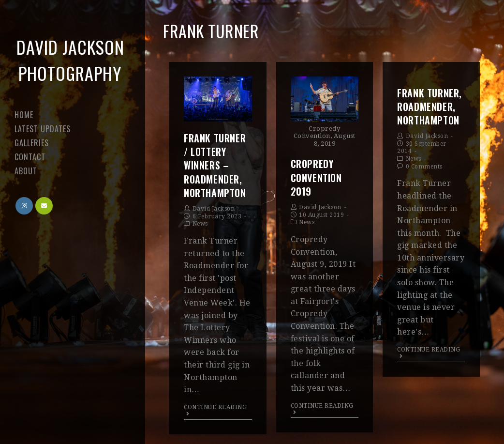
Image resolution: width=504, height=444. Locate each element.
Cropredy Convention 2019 (316, 177)
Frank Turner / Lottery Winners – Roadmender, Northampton (215, 165)
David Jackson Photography (70, 60)
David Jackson (214, 209)
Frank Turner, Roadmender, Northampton (430, 107)
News (200, 224)
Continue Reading (215, 410)
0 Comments (424, 167)
